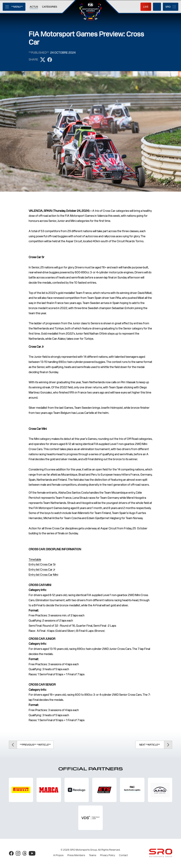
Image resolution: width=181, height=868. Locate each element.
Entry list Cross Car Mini (43, 575)
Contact (123, 855)
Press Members (76, 855)
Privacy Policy (108, 855)
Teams (93, 855)
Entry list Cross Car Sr (42, 564)
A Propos (58, 855)
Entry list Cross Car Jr (42, 570)
